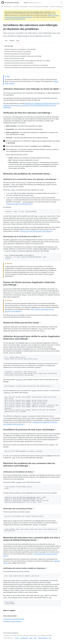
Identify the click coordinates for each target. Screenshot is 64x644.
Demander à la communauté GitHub (14, 619)
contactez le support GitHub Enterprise (15, 19)
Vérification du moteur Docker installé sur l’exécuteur (25, 568)
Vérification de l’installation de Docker (19, 472)
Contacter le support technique (12, 621)
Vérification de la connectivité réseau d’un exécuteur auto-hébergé (30, 179)
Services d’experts (43, 638)
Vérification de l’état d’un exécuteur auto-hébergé (28, 113)
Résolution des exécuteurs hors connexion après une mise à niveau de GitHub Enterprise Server (32, 539)
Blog (50, 638)
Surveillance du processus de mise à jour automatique (30, 429)
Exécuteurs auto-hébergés (21, 7)
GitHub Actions (8, 7)
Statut (31, 638)
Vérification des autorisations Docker (19, 509)
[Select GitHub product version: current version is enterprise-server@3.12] (33, 3)
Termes (17, 638)
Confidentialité (24, 638)
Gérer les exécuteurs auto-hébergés (39, 7)
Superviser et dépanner (56, 7)
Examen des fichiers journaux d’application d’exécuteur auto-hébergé (29, 283)
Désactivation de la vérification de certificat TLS (23, 236)
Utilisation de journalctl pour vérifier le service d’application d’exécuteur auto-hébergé (32, 337)
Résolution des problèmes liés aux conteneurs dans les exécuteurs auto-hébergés (29, 464)
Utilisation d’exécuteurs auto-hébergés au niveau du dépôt (32, 89)
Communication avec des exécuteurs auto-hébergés (36, 231)
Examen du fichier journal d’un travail (22, 323)
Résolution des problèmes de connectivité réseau (27, 174)
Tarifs (35, 638)
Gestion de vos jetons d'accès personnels (19, 204)
